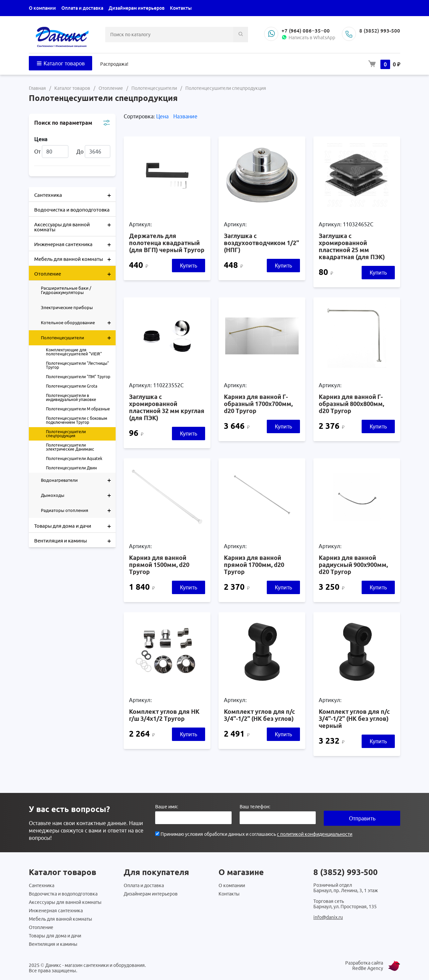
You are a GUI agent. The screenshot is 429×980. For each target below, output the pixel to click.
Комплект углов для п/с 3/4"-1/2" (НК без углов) (259, 715)
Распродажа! (114, 64)
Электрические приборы (67, 307)
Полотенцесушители (78, 338)
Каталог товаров (60, 63)
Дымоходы (78, 495)
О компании (42, 8)
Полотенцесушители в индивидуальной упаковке (71, 397)
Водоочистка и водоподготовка (72, 210)
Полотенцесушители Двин (71, 468)
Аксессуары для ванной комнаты (75, 224)
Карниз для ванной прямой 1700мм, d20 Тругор (254, 565)
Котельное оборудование (78, 323)
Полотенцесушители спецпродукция (66, 434)
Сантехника (75, 194)
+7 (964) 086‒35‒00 (306, 31)
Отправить (362, 818)
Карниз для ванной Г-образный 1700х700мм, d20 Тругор (258, 404)
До (94, 152)
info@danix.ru (328, 917)
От (51, 152)
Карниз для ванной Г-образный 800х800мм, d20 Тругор (351, 404)
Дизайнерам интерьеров (137, 8)
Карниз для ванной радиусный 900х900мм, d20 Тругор (353, 565)
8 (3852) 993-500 (380, 31)
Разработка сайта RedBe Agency (364, 966)
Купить (189, 266)
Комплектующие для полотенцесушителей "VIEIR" (74, 352)
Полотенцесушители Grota (72, 386)
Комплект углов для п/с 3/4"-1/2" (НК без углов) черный (354, 718)
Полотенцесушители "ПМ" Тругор (78, 377)
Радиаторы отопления (78, 510)
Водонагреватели (78, 480)
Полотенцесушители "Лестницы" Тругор (77, 365)
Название (185, 116)
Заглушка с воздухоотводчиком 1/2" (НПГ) (261, 243)
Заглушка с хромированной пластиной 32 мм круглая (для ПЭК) (167, 407)
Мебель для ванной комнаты (75, 258)
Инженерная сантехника (75, 244)
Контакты (181, 8)
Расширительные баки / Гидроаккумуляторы (66, 290)
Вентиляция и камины (75, 540)
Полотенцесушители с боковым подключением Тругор (77, 420)
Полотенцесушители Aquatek (74, 458)
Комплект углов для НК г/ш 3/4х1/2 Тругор (164, 715)
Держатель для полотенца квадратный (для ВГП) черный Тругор (167, 243)
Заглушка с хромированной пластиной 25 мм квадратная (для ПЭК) (352, 246)
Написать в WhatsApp (308, 38)
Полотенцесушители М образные (78, 409)
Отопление (75, 273)
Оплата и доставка (82, 8)
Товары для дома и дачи (75, 525)
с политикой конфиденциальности (315, 834)
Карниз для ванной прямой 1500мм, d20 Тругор (159, 565)
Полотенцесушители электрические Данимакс (70, 447)
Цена (163, 116)
